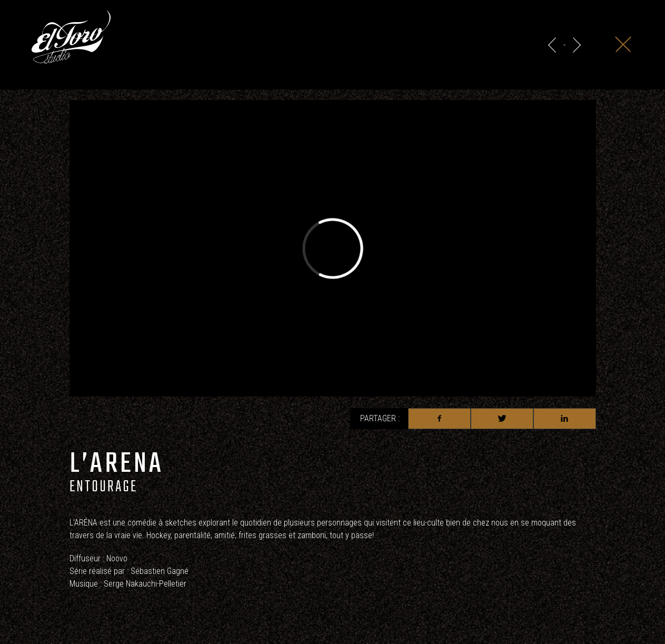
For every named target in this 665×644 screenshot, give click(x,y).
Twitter (502, 419)
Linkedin (565, 419)
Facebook (439, 419)
